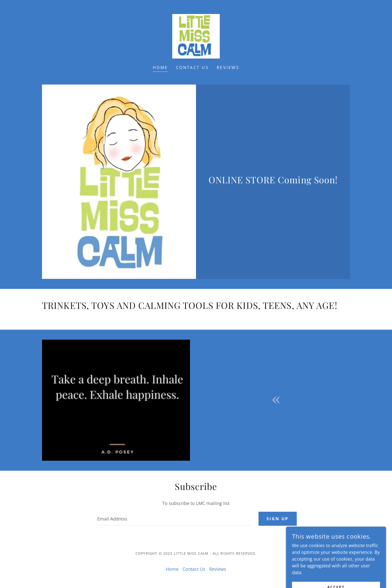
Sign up (278, 519)
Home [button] (172, 569)
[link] (196, 36)
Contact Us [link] (192, 68)
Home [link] (160, 68)
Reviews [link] (228, 68)
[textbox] (174, 519)
